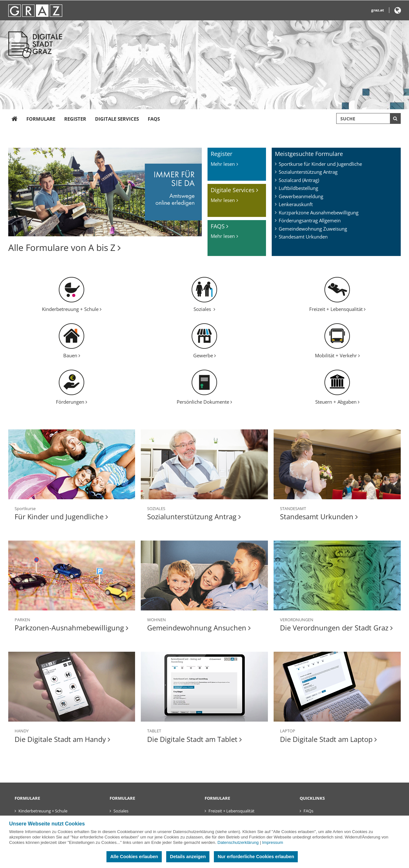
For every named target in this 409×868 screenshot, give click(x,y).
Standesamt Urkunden (303, 237)
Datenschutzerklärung (238, 842)
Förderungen (72, 402)
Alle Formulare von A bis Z (65, 247)
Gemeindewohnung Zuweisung (313, 229)
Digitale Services (117, 119)
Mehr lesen (223, 164)
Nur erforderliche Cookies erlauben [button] (256, 857)
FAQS (219, 226)
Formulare (41, 119)
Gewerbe (205, 355)
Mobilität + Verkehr (337, 355)
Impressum (273, 842)
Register (75, 119)
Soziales (204, 309)
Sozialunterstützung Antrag (308, 172)
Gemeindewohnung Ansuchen (199, 628)
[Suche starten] (395, 118)
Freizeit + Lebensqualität (337, 309)
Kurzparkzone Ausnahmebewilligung (319, 212)
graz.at (378, 10)
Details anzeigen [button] (188, 857)
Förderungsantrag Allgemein (310, 220)
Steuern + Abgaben (337, 402)
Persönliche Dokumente (204, 402)
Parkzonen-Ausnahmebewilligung (72, 628)
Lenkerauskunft (296, 204)
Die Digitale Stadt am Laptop (328, 739)
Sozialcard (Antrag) (299, 180)
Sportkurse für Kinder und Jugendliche (320, 164)
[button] (398, 12)
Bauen (72, 355)
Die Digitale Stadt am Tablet (194, 739)
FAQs (154, 119)
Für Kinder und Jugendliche (61, 516)
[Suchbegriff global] (368, 118)
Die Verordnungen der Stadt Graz (336, 628)
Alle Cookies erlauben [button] (134, 857)
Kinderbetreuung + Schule (72, 309)
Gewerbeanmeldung (301, 196)
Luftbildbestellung (298, 188)
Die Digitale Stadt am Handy (62, 739)
